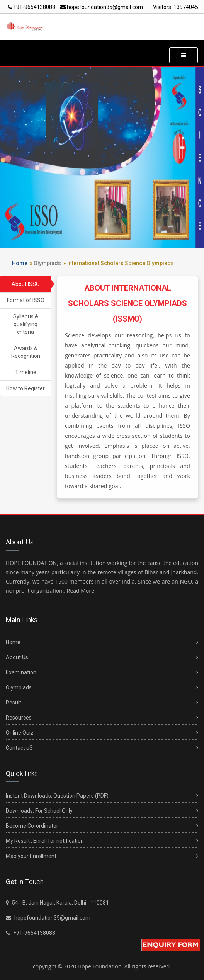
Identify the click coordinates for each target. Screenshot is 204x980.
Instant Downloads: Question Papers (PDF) (102, 796)
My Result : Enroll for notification (102, 841)
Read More (81, 591)
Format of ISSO (26, 300)
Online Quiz (102, 733)
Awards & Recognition (26, 352)
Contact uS (102, 748)
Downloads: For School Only (102, 811)
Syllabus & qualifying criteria (26, 324)
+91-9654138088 (31, 7)
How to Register (25, 388)
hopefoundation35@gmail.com (102, 7)
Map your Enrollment (102, 856)
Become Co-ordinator (102, 826)
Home (20, 263)
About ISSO (26, 284)
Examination (102, 673)
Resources (102, 718)
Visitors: (176, 7)
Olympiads (47, 263)
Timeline (26, 372)
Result (102, 703)
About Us (102, 658)
